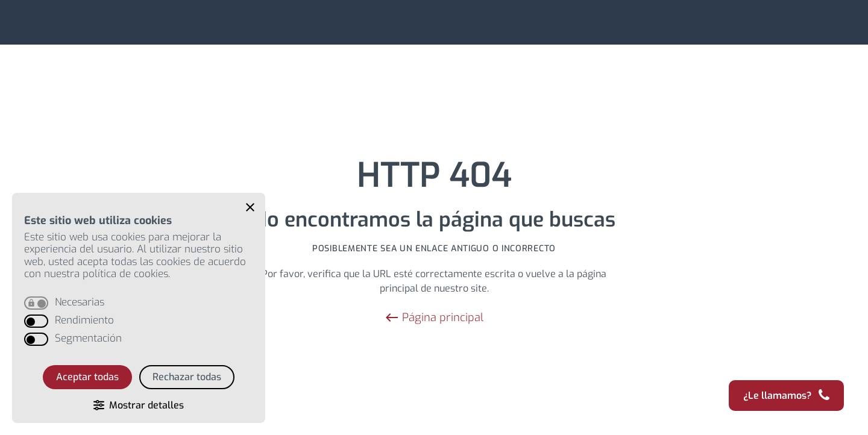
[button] (250, 207)
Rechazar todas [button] (187, 377)
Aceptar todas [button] (87, 377)
